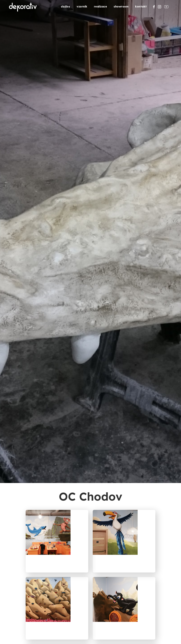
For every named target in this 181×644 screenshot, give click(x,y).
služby (65, 7)
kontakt (141, 7)
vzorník (82, 7)
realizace (101, 7)
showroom (121, 7)
